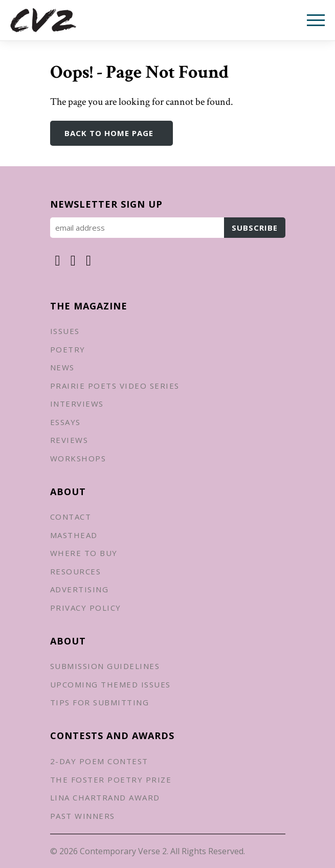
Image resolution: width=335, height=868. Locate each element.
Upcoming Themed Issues (110, 684)
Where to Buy (84, 553)
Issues (65, 331)
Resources (76, 571)
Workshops (78, 458)
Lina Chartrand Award (105, 797)
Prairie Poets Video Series (115, 386)
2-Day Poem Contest (99, 761)
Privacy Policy (86, 608)
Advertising (80, 589)
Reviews (69, 440)
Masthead (74, 535)
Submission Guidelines (105, 666)
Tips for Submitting (100, 702)
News (62, 367)
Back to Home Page (109, 133)
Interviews (77, 404)
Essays (65, 422)
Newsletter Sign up (106, 204)
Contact (71, 517)
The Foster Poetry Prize (111, 780)
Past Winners (83, 816)
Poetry (68, 349)
